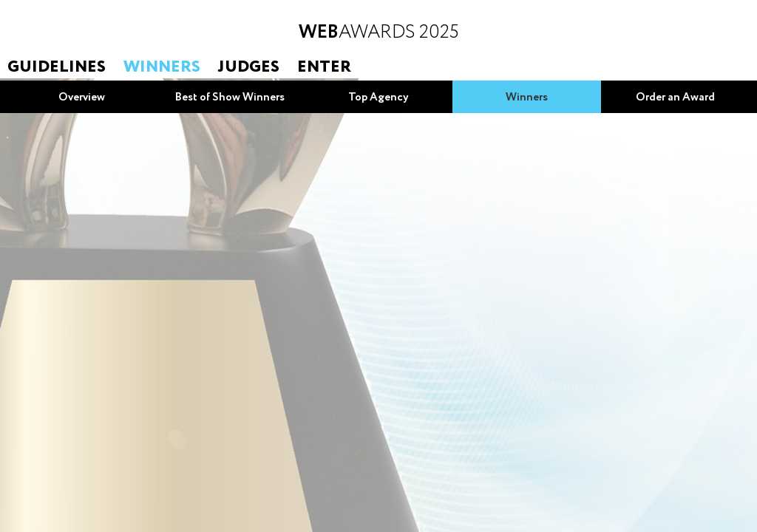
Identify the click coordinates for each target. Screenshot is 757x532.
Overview (82, 98)
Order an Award (675, 98)
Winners (162, 67)
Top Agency (378, 98)
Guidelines (57, 67)
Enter (324, 67)
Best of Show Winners (230, 98)
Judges (249, 67)
